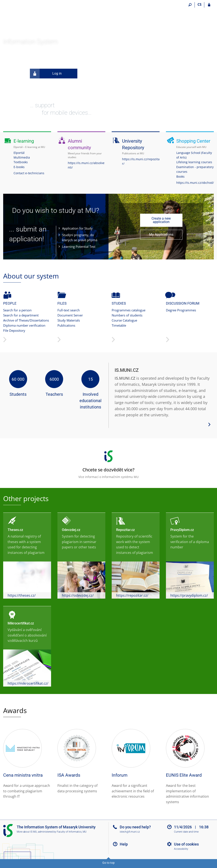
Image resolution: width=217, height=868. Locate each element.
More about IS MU (27, 832)
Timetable (119, 325)
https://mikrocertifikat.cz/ (28, 683)
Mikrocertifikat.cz (21, 623)
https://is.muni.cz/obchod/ (195, 183)
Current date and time (186, 832)
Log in (46, 74)
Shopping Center (193, 141)
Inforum (120, 775)
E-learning (24, 141)
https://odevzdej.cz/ (78, 595)
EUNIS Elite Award (184, 775)
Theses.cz (15, 530)
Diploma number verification (24, 325)
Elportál (19, 153)
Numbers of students (127, 315)
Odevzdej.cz (71, 530)
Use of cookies (186, 844)
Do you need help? (135, 827)
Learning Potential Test (79, 247)
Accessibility (181, 849)
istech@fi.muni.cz (130, 832)
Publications (66, 325)
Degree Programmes (181, 310)
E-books (19, 167)
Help (124, 844)
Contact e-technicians (29, 173)
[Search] (190, 5)
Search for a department (21, 315)
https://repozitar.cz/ (132, 595)
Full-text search (69, 310)
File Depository (14, 330)
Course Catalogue (124, 320)
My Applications (161, 235)
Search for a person (17, 310)
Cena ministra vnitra (23, 775)
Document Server (70, 315)
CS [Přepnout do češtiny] (200, 4)
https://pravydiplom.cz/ (189, 595)
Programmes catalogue (129, 310)
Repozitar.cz (125, 530)
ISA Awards (69, 775)
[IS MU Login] (209, 5)
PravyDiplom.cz (182, 530)
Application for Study (77, 228)
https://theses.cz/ (22, 595)
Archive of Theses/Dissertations (26, 320)
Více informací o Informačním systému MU (108, 463)
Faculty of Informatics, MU (72, 832)
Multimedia (22, 157)
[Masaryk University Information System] (27, 20)
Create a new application (161, 220)
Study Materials (69, 320)
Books (180, 176)
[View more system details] (209, 424)
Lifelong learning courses (194, 162)
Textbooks (21, 162)
